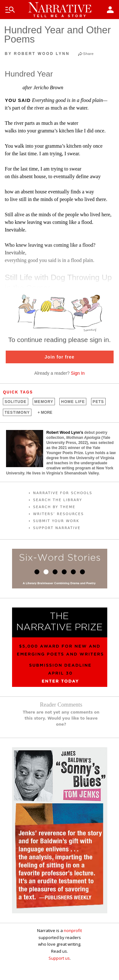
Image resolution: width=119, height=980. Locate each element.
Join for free (60, 357)
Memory (44, 402)
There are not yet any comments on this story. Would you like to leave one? (61, 718)
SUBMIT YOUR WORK (56, 521)
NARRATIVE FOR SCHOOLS (63, 493)
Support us (59, 958)
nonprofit (73, 930)
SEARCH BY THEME (54, 507)
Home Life (73, 402)
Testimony (17, 413)
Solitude (15, 402)
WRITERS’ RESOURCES (58, 514)
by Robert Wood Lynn (37, 54)
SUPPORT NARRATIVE (57, 528)
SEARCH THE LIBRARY (58, 500)
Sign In (78, 373)
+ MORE (45, 413)
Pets (98, 402)
